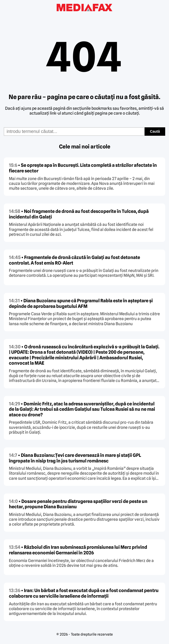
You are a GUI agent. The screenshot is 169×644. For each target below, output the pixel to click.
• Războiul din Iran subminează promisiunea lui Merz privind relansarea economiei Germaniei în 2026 (78, 550)
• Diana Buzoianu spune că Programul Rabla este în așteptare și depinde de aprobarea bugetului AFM (81, 303)
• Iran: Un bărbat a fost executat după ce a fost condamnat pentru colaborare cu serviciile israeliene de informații (84, 593)
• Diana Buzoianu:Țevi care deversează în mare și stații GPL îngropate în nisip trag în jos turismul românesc (75, 458)
